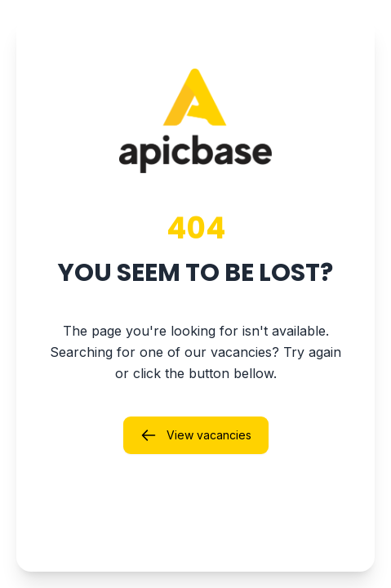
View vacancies (196, 435)
